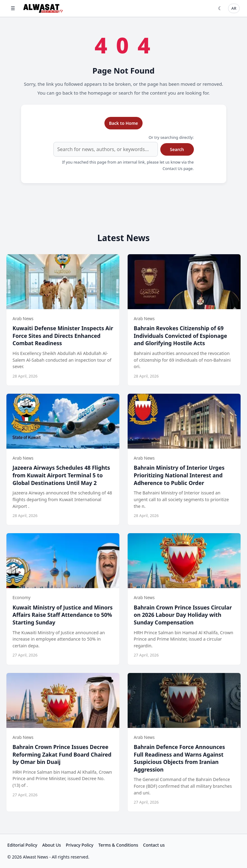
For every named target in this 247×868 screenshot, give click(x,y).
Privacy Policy (80, 845)
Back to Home (123, 123)
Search (177, 149)
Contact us (154, 845)
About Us (51, 845)
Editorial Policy (22, 845)
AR (234, 8)
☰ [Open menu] (13, 8)
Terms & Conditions (118, 845)
